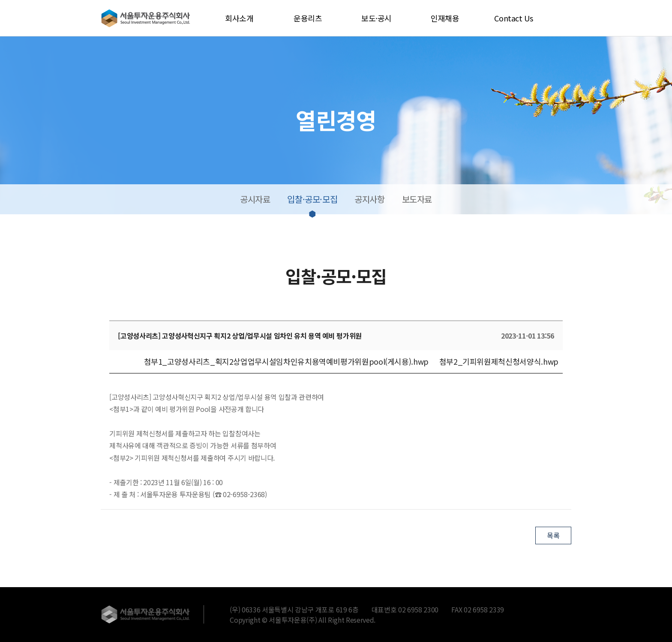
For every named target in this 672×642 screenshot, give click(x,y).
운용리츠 (308, 18)
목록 (553, 535)
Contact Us (513, 18)
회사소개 (239, 18)
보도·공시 (376, 18)
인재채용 (445, 18)
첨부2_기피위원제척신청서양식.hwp (499, 361)
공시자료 (255, 199)
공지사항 (369, 199)
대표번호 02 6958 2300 (405, 609)
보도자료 (417, 199)
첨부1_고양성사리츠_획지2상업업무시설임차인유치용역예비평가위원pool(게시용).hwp (286, 361)
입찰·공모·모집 (312, 199)
